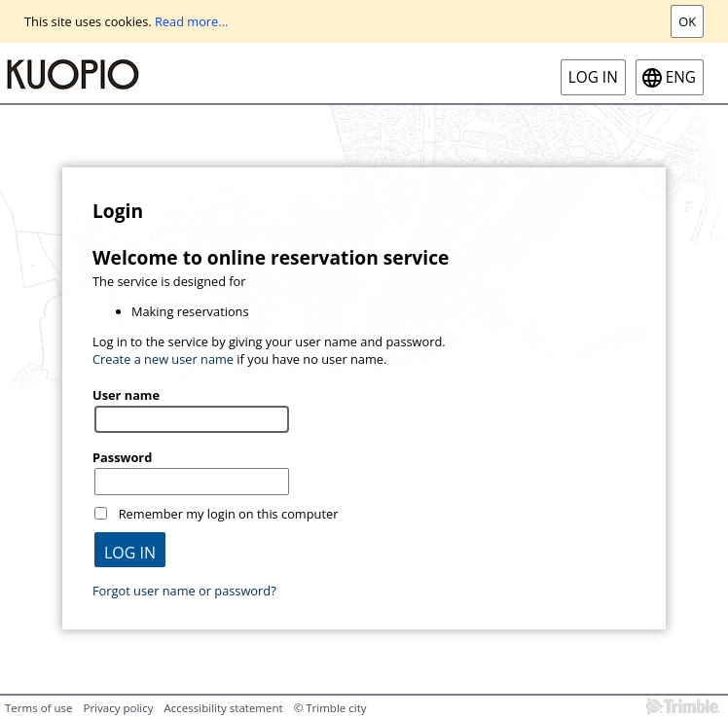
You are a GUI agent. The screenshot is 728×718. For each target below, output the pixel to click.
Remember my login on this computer (229, 514)
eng (681, 77)
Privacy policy (118, 708)
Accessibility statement (224, 708)
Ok (687, 21)
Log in (593, 77)
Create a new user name (163, 359)
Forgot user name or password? (184, 591)
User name (126, 395)
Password (122, 457)
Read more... (191, 21)
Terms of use (38, 708)
